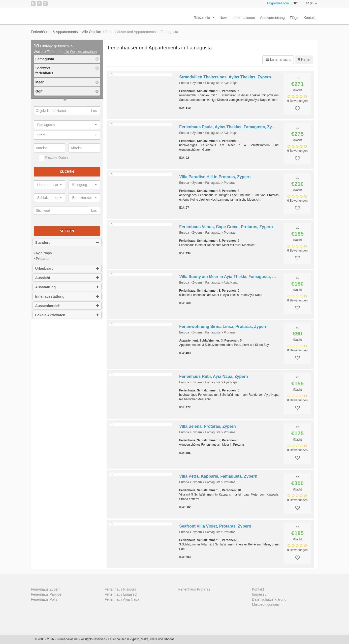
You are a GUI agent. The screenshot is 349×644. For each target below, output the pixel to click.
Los (94, 111)
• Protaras (42, 259)
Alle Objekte (92, 32)
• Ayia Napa (43, 253)
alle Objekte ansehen (80, 52)
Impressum (261, 594)
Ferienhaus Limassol (121, 594)
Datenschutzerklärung (269, 599)
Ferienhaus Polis (44, 599)
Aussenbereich (67, 306)
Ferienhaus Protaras (194, 589)
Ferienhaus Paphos (46, 594)
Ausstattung (67, 287)
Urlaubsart (67, 268)
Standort (67, 242)
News (224, 18)
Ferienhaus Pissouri (120, 589)
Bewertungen (297, 101)
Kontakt (310, 18)
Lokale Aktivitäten (67, 315)
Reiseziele (205, 19)
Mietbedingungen (265, 604)
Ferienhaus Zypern (46, 589)
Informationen (244, 18)
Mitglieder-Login (278, 3)
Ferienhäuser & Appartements (54, 32)
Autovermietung (272, 18)
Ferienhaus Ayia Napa (122, 599)
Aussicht (67, 278)
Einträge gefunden (53, 46)
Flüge (294, 18)
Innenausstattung (67, 296)
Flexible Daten (53, 158)
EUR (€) (310, 3)
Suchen (67, 172)
